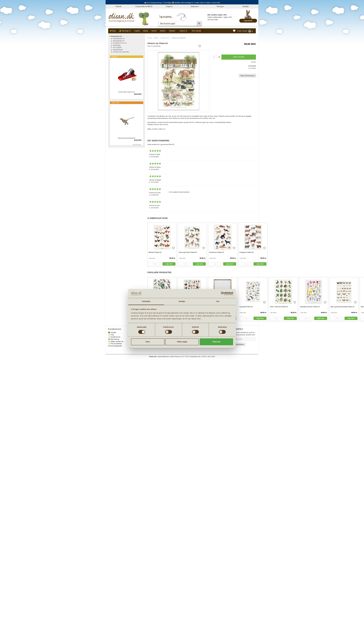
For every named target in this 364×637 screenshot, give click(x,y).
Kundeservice (195, 6)
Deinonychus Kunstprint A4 (127, 138)
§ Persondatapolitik (115, 346)
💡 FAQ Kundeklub (115, 344)
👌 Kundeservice (114, 337)
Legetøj (137, 31)
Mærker (163, 31)
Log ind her (248, 21)
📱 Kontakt (112, 332)
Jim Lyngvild (117, 47)
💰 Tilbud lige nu (125, 31)
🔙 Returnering (114, 339)
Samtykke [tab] (146, 301)
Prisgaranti (169, 6)
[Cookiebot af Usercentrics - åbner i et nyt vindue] (223, 293)
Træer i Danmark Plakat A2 (279, 307)
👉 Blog (113, 31)
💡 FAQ (111, 335)
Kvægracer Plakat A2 (247, 252)
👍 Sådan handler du (116, 341)
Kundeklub (246, 6)
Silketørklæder (118, 50)
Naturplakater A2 (119, 41)
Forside (150, 38)
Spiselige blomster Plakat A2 (310, 307)
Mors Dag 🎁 (196, 31)
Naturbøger (117, 45)
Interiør (154, 31)
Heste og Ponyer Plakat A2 (188, 252)
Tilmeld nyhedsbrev (237, 344)
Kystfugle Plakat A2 (246, 307)
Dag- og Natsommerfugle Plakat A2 (342, 307)
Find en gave (220, 6)
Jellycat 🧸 (183, 31)
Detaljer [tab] (182, 301)
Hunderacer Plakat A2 (217, 252)
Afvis (148, 342)
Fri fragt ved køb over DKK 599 (144, 6)
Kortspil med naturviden (121, 52)
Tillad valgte (182, 342)
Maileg (145, 31)
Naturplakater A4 (119, 39)
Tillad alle (216, 342)
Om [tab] (218, 301)
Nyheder (172, 31)
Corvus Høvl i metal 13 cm (127, 92)
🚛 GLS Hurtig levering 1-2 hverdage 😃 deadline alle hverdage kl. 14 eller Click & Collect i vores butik (182, 3)
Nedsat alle (115, 103)
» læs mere (152, 258)
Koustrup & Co (165, 38)
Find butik (118, 6)
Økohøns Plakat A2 (155, 252)
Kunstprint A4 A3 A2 (120, 43)
